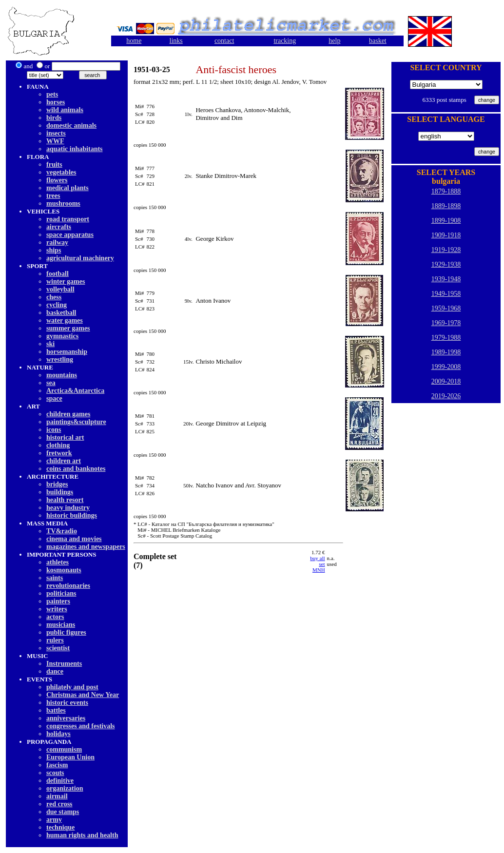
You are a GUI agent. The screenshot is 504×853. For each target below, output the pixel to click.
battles (56, 710)
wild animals (65, 110)
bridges (57, 484)
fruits (54, 165)
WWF (55, 141)
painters (58, 601)
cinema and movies (74, 539)
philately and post (72, 687)
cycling (57, 305)
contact (224, 41)
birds (54, 118)
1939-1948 (446, 279)
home (134, 41)
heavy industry (68, 508)
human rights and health (82, 835)
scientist (58, 648)
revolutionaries (68, 586)
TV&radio (62, 531)
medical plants (68, 188)
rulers (55, 640)
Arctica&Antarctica (75, 391)
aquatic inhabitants (75, 149)
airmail (57, 796)
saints (55, 578)
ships (54, 250)
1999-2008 (446, 367)
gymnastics (62, 336)
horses (56, 102)
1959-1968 (446, 308)
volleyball (60, 289)
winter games (66, 281)
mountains (62, 375)
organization (65, 788)
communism (64, 749)
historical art (65, 437)
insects (56, 133)
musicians (61, 625)
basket (378, 41)
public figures (66, 632)
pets (52, 94)
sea (51, 383)
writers (57, 609)
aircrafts (59, 227)
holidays (58, 734)
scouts (55, 773)
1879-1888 (446, 191)
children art (64, 461)
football (58, 274)
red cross (59, 804)
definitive (60, 781)
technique (60, 827)
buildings (60, 492)
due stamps (63, 812)
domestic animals (71, 126)
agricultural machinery (80, 258)
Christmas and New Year (83, 695)
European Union (70, 757)
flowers (57, 180)
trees (53, 196)
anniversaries (66, 718)
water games (65, 320)
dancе (55, 671)
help (334, 41)
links (176, 41)
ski (50, 344)
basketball (61, 313)
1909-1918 (446, 235)
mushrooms (63, 204)
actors (55, 617)
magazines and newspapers (86, 547)
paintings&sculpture (76, 422)
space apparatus (70, 235)
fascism (57, 765)
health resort (65, 500)
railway (57, 242)
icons (54, 430)
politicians (61, 593)
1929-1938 (446, 264)
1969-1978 (446, 323)
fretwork (59, 453)
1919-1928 (446, 250)
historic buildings (72, 515)
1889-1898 (446, 206)
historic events (67, 703)
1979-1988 (446, 338)
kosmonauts (64, 570)
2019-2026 (446, 396)
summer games (68, 328)
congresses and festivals (81, 726)
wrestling (60, 359)
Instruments (64, 664)
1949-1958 (446, 294)
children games (68, 414)
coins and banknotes (76, 469)
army (54, 820)
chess (54, 297)
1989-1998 (446, 352)
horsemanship (67, 352)
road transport (68, 219)
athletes (58, 562)
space (54, 398)
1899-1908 (446, 221)
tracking (285, 41)
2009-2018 (446, 381)
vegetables (61, 172)
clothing (58, 445)
